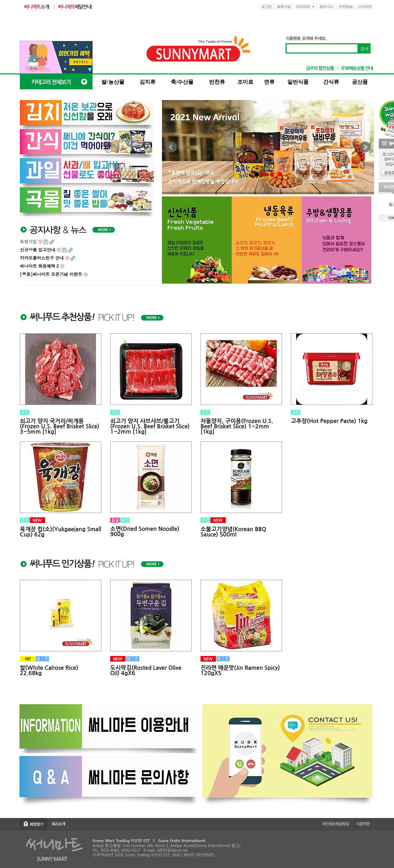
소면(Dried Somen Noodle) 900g (145, 532)
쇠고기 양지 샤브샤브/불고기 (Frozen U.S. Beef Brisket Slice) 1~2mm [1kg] (150, 426)
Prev (171, 147)
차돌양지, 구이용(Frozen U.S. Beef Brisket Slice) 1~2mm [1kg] (237, 426)
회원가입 (28, 241)
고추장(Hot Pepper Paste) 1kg (329, 421)
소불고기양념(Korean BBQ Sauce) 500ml (233, 532)
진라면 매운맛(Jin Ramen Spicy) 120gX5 (240, 671)
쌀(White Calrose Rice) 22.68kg (49, 671)
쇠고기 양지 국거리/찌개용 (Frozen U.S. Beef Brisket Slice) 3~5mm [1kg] (60, 426)
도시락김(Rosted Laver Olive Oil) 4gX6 (146, 671)
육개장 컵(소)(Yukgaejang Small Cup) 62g (61, 532)
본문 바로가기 (0, 0)
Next (365, 147)
